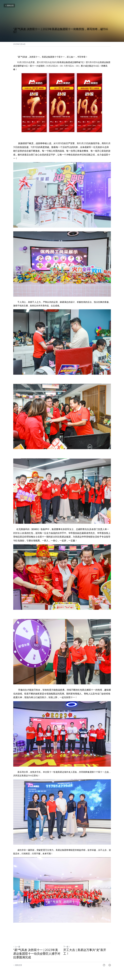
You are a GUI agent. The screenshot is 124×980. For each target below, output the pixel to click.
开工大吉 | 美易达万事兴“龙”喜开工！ (85, 952)
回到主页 (9, 6)
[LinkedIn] (104, 965)
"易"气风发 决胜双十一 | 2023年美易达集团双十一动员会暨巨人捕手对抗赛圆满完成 (37, 954)
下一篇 (67, 947)
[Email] (110, 965)
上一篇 (17, 947)
